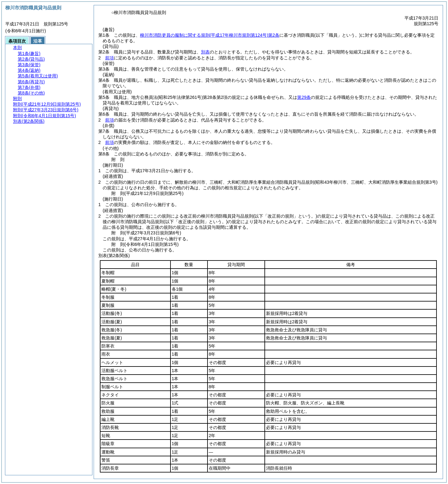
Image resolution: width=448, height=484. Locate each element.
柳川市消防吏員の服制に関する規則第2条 (210, 35)
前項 (110, 58)
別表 (205, 52)
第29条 (304, 97)
